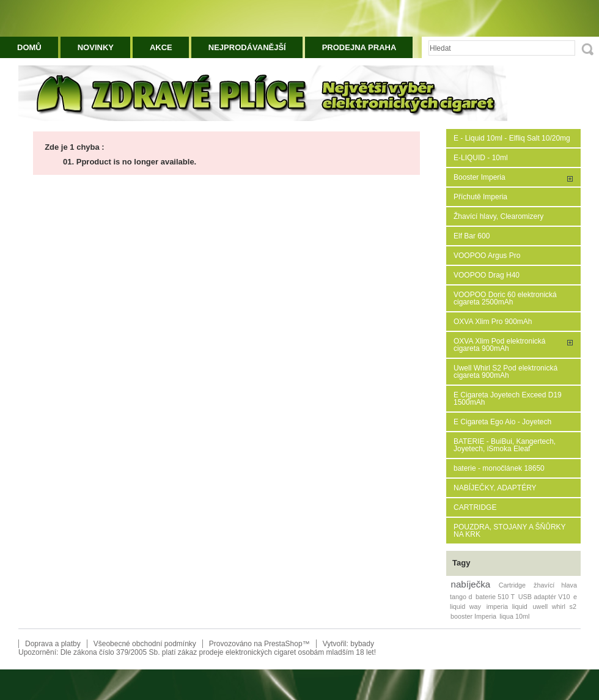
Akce (161, 47)
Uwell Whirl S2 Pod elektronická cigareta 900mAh (505, 372)
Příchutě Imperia (480, 197)
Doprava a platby (53, 644)
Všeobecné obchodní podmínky (145, 644)
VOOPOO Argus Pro (487, 256)
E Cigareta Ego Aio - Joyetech (502, 422)
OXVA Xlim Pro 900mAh (493, 322)
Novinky (96, 47)
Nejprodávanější (247, 47)
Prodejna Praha (359, 47)
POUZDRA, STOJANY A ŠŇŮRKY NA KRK (509, 531)
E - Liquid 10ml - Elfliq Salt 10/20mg (512, 138)
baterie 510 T (495, 597)
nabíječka (471, 584)
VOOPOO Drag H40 (487, 275)
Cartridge (512, 585)
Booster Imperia (480, 177)
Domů (29, 47)
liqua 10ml (514, 616)
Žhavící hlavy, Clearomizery (498, 216)
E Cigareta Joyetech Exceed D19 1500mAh (508, 399)
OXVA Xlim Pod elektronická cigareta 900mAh (500, 345)
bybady (362, 644)
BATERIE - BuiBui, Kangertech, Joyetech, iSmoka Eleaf (505, 445)
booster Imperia (473, 616)
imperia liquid (507, 606)
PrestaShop (283, 644)
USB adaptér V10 (544, 597)
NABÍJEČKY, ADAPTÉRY (495, 488)
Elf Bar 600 (472, 236)
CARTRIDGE (475, 507)
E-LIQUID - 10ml (481, 158)
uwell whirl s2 (555, 606)
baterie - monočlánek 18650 (499, 468)
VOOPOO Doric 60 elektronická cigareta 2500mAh (505, 298)
